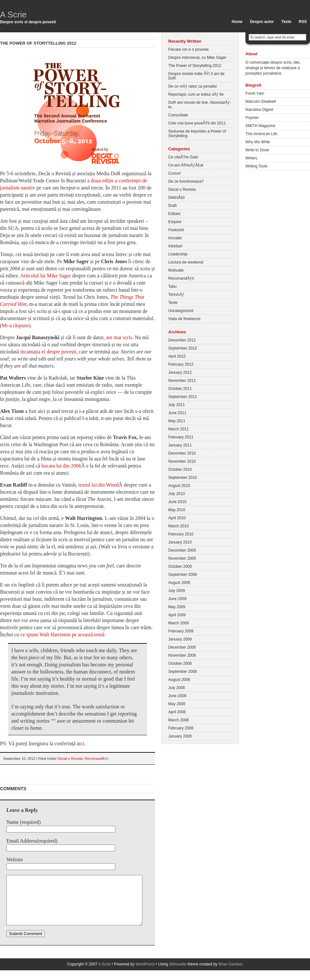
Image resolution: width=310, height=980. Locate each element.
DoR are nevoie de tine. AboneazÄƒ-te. (200, 105)
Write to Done (257, 150)
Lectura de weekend (186, 262)
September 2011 (183, 397)
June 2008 (177, 696)
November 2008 (182, 655)
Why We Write (258, 142)
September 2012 (183, 348)
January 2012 (180, 372)
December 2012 (182, 340)
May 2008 (177, 704)
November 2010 (182, 461)
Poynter (252, 118)
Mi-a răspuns (15, 325)
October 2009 (180, 566)
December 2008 (182, 647)
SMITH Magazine (260, 126)
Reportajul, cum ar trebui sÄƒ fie (196, 94)
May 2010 (177, 510)
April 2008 (177, 712)
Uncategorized (181, 311)
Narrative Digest (259, 110)
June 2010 (177, 502)
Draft (172, 206)
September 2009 (183, 575)
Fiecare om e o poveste (188, 49)
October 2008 (180, 663)
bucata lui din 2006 (61, 466)
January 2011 (180, 445)
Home (237, 22)
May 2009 (177, 607)
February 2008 (181, 728)
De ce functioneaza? (186, 181)
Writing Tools (256, 166)
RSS (303, 22)
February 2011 (181, 437)
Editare (174, 214)
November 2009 (182, 558)
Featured (176, 230)
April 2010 (177, 518)
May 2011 (177, 421)
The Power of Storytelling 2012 (195, 66)
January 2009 (180, 639)
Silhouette (178, 974)
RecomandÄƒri (96, 759)
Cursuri (175, 173)
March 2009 (178, 623)
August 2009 (179, 583)
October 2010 (180, 469)
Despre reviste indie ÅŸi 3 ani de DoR (196, 76)
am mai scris (119, 337)
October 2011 (180, 389)
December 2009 (182, 550)
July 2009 (176, 591)
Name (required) (24, 822)
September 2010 (183, 478)
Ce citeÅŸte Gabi (183, 157)
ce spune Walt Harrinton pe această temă (62, 635)
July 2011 (176, 405)
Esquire (175, 222)
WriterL (252, 158)
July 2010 (176, 494)
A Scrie (13, 15)
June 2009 (177, 599)
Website (15, 860)
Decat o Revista (70, 759)
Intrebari (175, 246)
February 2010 (181, 534)
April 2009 (177, 615)
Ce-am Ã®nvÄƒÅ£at (186, 165)
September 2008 (183, 672)
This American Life (261, 134)
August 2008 (179, 680)
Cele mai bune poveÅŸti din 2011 (197, 123)
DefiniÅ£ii (176, 198)
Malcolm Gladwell (261, 102)
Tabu (172, 286)
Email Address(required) (32, 841)
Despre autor (262, 22)
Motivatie (176, 270)
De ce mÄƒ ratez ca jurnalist (192, 86)
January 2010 (180, 542)
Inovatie (175, 238)
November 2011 (182, 381)
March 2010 (178, 526)
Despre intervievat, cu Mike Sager (197, 58)
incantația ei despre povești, (49, 352)
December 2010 (182, 453)
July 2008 (176, 688)
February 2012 (181, 364)
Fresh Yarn (255, 93)
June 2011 (177, 413)
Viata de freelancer (185, 319)
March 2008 (178, 720)
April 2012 (177, 356)
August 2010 (179, 486)
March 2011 (178, 429)
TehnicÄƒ (176, 295)
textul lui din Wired (99, 485)
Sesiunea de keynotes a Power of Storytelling (197, 134)
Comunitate (178, 115)
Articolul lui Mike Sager (46, 276)
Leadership (178, 254)
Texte (286, 22)
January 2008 (180, 736)
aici (81, 743)
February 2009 (181, 631)
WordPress (145, 974)
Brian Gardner (231, 974)
